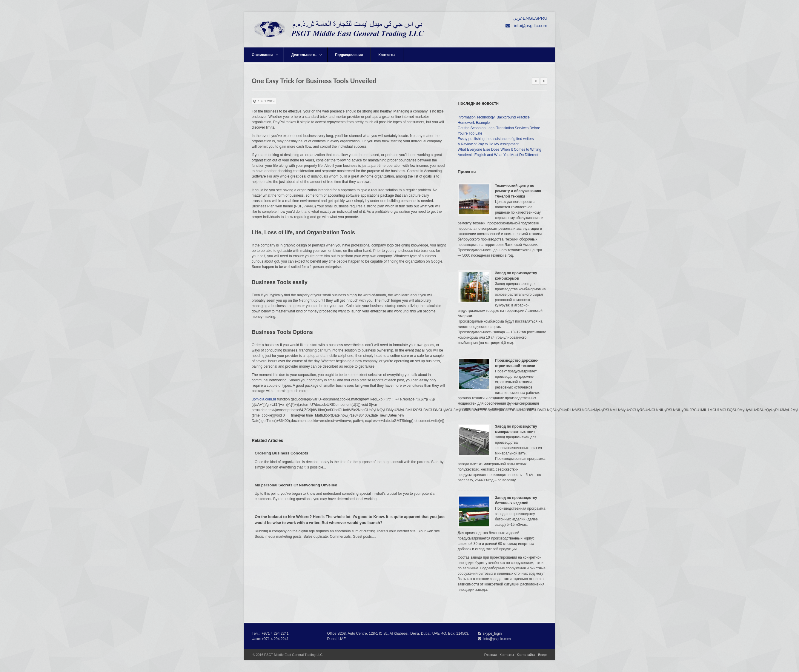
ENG (528, 18)
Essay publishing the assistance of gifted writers (496, 139)
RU (544, 18)
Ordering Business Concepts (281, 453)
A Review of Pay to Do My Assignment (488, 144)
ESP (536, 18)
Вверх (543, 655)
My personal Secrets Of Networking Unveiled (296, 485)
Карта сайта (526, 655)
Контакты (387, 55)
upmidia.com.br (264, 399)
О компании (265, 55)
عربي (518, 18)
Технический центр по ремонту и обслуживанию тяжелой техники (518, 191)
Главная (491, 655)
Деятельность (307, 55)
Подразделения (349, 55)
